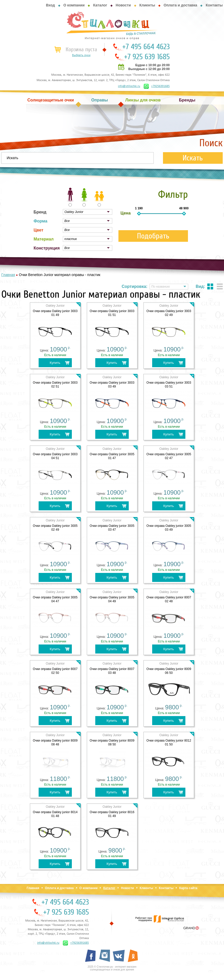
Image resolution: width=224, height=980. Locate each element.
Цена (126, 213)
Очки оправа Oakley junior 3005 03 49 (169, 528)
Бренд (40, 212)
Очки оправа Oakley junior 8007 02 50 (55, 671)
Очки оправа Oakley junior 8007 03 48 (112, 671)
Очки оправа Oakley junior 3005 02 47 (169, 456)
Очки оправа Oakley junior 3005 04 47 (55, 599)
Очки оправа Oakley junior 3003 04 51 (55, 456)
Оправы (100, 100)
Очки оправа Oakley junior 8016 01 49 (112, 814)
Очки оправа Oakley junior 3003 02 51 (55, 385)
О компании (74, 5)
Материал (44, 239)
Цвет (38, 230)
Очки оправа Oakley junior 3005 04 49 (112, 599)
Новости (123, 5)
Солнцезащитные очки (50, 100)
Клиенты (147, 5)
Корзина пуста (81, 49)
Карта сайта (188, 888)
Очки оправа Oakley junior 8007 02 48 (169, 599)
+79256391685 (157, 86)
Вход (50, 5)
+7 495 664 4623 (146, 47)
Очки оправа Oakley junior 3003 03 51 (169, 385)
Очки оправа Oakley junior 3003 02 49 (169, 313)
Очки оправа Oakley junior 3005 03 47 (112, 528)
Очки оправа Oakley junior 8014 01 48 (55, 814)
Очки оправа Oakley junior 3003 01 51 (112, 313)
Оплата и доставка (180, 5)
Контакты (214, 5)
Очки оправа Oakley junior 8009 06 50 (169, 671)
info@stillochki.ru (129, 86)
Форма (40, 221)
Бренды (187, 100)
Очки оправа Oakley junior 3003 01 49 (55, 313)
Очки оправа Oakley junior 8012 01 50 (169, 742)
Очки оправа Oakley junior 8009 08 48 (55, 742)
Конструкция (46, 248)
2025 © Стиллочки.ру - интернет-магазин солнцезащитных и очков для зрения (112, 968)
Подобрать (153, 236)
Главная (33, 888)
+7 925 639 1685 (147, 57)
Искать (193, 158)
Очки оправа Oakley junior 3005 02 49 (55, 528)
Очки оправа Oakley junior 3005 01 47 (112, 456)
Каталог (100, 5)
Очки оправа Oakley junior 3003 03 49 (112, 385)
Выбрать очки (81, 55)
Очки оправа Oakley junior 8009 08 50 (112, 742)
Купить (55, 363)
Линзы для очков (143, 100)
